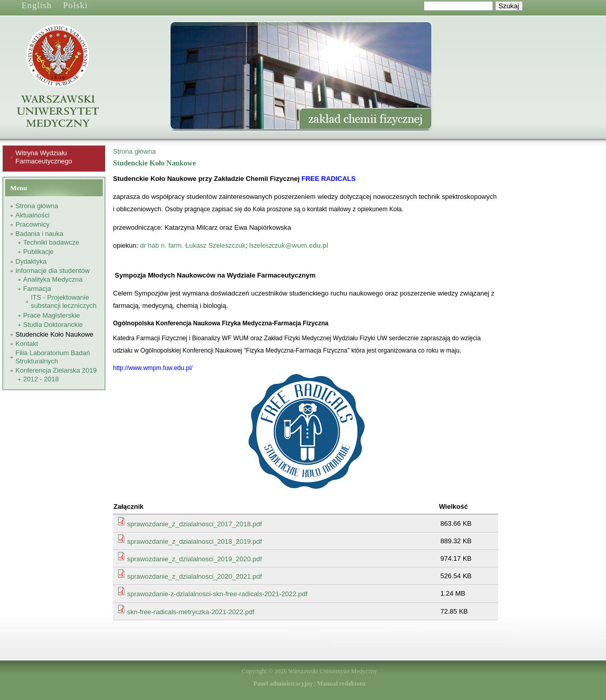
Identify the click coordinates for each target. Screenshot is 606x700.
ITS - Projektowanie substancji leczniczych (64, 301)
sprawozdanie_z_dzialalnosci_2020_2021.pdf (195, 576)
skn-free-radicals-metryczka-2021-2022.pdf (191, 612)
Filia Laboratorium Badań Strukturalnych (53, 357)
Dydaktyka (31, 261)
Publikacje (38, 252)
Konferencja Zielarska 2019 (56, 370)
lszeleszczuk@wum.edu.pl (289, 245)
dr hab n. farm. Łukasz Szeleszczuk (193, 245)
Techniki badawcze (51, 242)
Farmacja (37, 289)
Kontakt (27, 344)
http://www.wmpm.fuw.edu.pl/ (153, 368)
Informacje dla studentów (53, 271)
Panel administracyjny (283, 684)
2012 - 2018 (41, 379)
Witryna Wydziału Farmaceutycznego (44, 157)
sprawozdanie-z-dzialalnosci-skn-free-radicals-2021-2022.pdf (217, 594)
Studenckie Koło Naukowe (54, 334)
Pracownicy (32, 224)
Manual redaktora (341, 684)
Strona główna (37, 206)
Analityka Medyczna (53, 279)
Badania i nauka (39, 234)
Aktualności (32, 215)
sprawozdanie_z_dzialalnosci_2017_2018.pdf (195, 524)
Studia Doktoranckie (53, 325)
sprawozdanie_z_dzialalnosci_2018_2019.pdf (195, 541)
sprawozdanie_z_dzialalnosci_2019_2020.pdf (195, 559)
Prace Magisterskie (52, 315)
